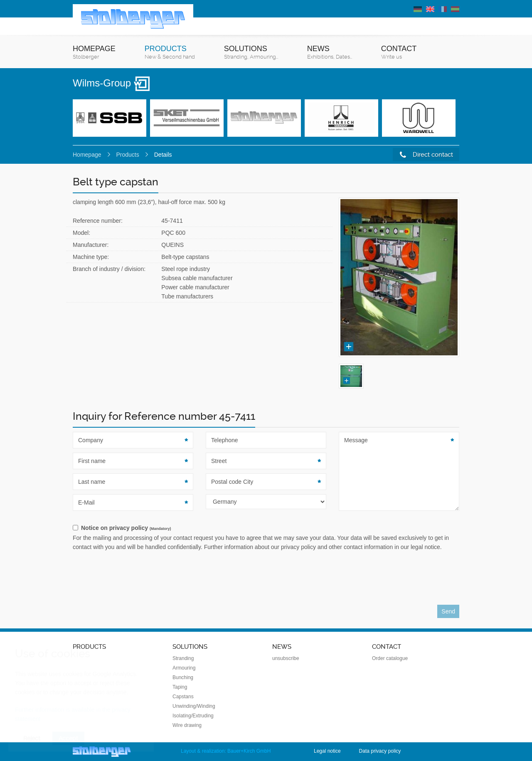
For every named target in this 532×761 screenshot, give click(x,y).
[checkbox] (266, 528)
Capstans (183, 697)
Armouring (184, 668)
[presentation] (136, 580)
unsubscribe (286, 658)
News (330, 53)
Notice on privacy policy (126, 528)
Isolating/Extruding (193, 716)
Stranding (183, 658)
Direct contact (426, 155)
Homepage (94, 53)
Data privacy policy (380, 751)
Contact (399, 53)
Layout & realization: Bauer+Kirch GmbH (226, 751)
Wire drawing (187, 725)
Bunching (183, 677)
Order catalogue (390, 658)
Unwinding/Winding (194, 706)
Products (170, 53)
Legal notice (327, 751)
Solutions (251, 53)
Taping (180, 687)
